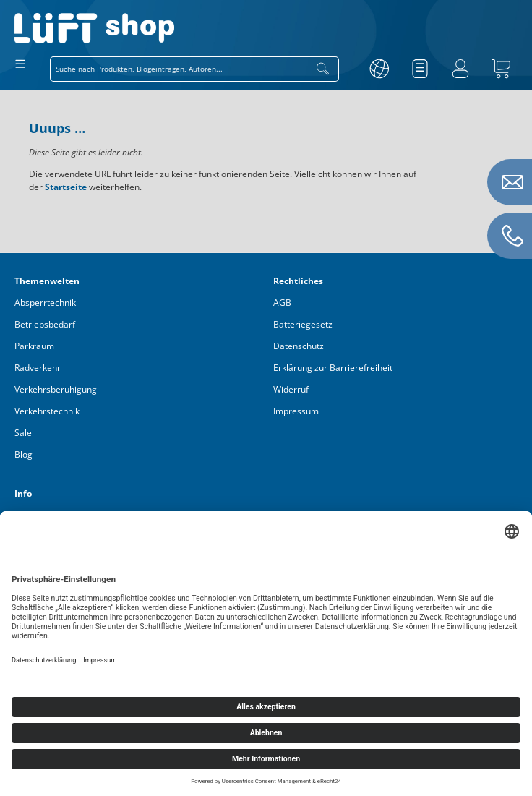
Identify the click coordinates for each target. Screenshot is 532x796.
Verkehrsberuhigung (56, 389)
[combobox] (179, 69)
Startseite (66, 187)
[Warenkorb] (501, 69)
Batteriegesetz (303, 324)
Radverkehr (38, 368)
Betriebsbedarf (45, 324)
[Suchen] (323, 69)
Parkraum (34, 346)
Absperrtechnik (45, 303)
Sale (23, 433)
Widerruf (291, 389)
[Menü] (21, 64)
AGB (282, 303)
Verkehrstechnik (47, 411)
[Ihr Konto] (460, 69)
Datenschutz (299, 346)
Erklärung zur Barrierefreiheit (333, 368)
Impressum (296, 411)
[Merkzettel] (420, 69)
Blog (23, 454)
